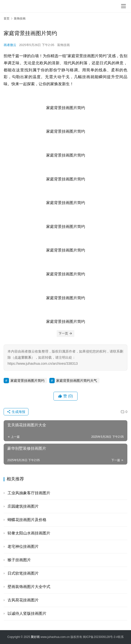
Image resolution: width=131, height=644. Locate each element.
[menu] (123, 6)
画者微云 (10, 45)
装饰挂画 (63, 45)
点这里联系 (23, 357)
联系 (121, 637)
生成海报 (16, 412)
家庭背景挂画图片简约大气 (77, 381)
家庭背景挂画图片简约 (27, 381)
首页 (7, 19)
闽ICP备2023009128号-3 (99, 637)
